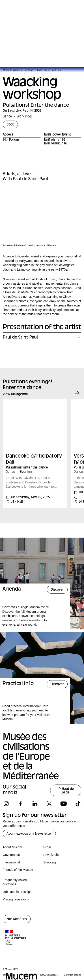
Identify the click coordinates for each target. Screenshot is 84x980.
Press (47, 847)
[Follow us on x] (49, 804)
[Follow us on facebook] (20, 804)
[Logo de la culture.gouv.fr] (16, 938)
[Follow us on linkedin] (35, 804)
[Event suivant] (77, 393)
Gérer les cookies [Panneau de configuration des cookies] (73, 975)
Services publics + (49, 975)
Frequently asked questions (15, 882)
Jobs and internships (17, 892)
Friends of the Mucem (18, 870)
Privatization (52, 855)
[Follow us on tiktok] (78, 804)
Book (10, 125)
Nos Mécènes (17, 919)
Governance (11, 855)
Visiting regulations (16, 899)
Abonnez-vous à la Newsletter (29, 834)
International (11, 862)
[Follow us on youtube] (64, 804)
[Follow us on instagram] (6, 804)
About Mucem (12, 847)
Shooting (50, 862)
